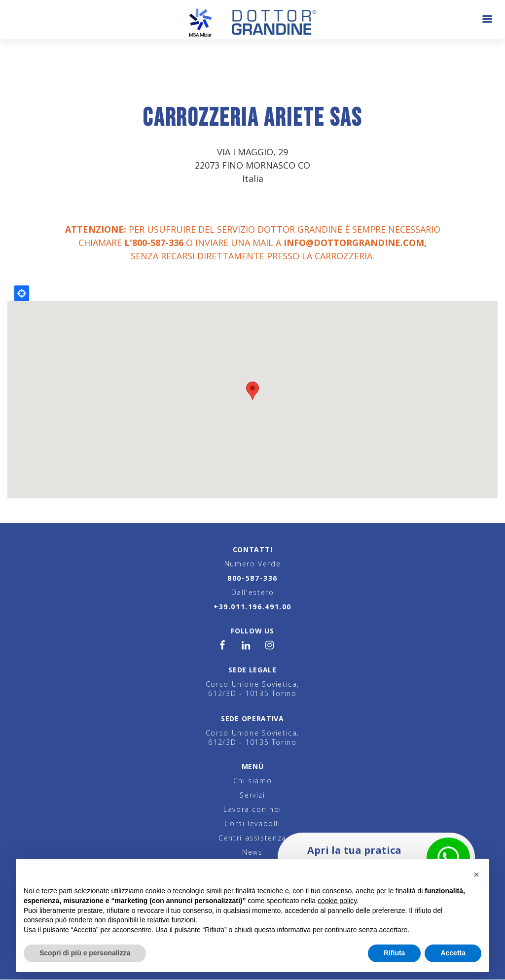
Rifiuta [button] (395, 953)
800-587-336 (252, 578)
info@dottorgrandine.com (354, 243)
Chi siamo (253, 781)
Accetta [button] (453, 953)
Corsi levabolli (252, 823)
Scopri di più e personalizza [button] (85, 953)
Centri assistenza (252, 838)
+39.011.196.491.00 (252, 607)
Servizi (252, 795)
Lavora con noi (252, 809)
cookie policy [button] (337, 901)
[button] (476, 875)
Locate (22, 293)
